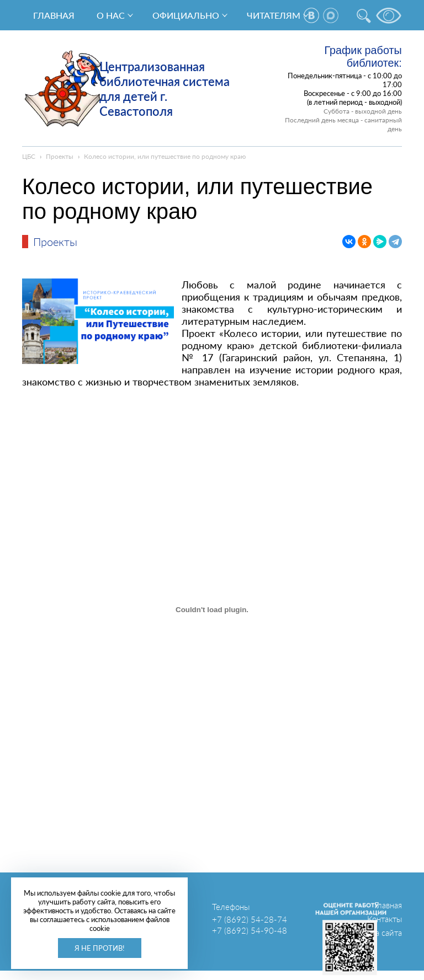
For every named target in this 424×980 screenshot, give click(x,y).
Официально (186, 15)
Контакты (385, 919)
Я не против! (100, 948)
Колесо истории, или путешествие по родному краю (165, 156)
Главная (54, 15)
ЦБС (29, 156)
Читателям (274, 15)
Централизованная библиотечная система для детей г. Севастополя (165, 89)
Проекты (60, 156)
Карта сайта (380, 933)
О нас (111, 15)
